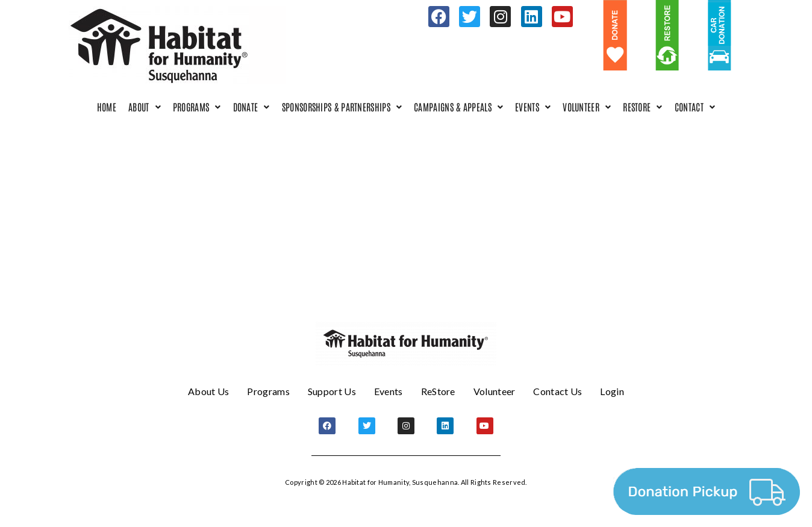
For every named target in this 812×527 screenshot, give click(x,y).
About (145, 107)
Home (107, 107)
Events (533, 107)
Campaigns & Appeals (458, 107)
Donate (251, 107)
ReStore (642, 107)
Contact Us (557, 391)
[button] (145, 107)
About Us (208, 391)
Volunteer (587, 107)
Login (612, 391)
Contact (695, 107)
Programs (197, 107)
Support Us (332, 391)
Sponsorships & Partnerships (342, 107)
